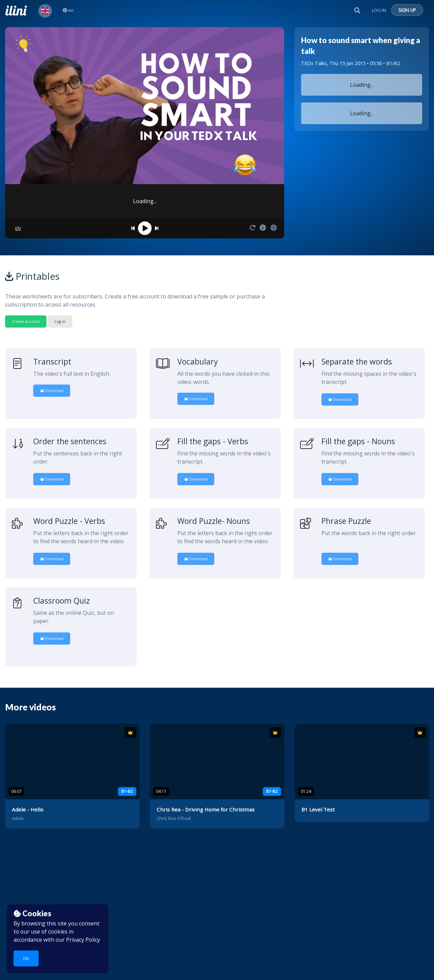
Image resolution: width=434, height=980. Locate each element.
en (68, 10)
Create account (26, 321)
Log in (60, 321)
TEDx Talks (314, 63)
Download (52, 390)
